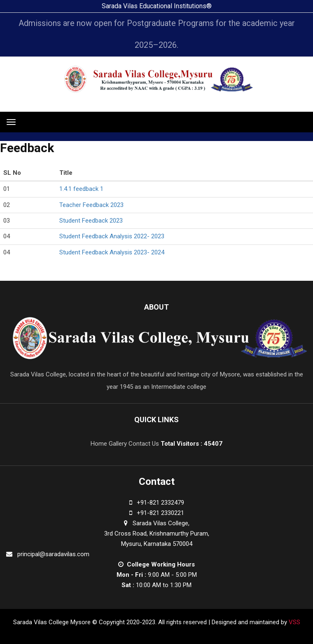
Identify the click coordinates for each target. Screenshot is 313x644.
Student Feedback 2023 (91, 221)
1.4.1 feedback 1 (81, 189)
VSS (294, 622)
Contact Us (144, 444)
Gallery (118, 444)
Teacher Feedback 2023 (91, 205)
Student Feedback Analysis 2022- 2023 (112, 236)
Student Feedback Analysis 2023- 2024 (112, 252)
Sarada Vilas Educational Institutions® (157, 6)
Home (99, 444)
